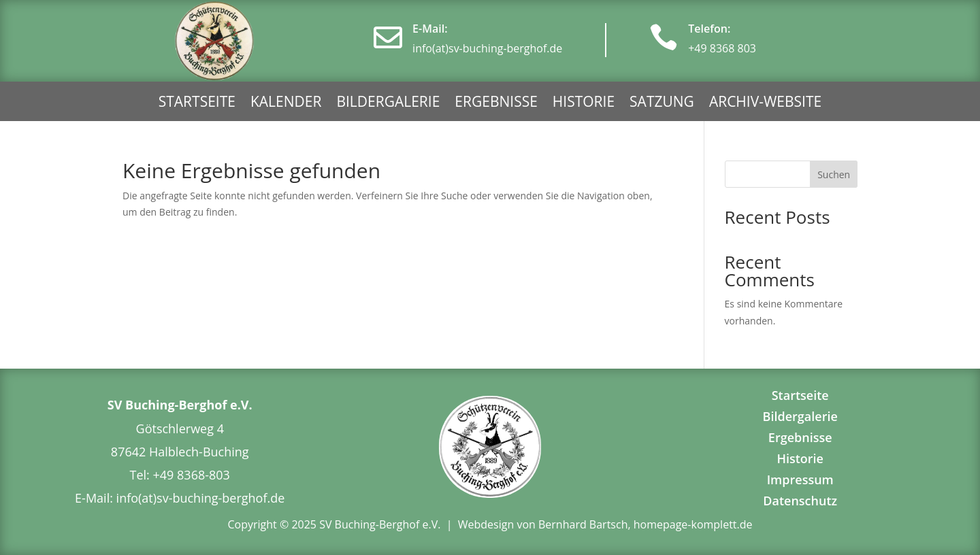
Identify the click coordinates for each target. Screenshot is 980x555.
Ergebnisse (496, 104)
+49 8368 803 (722, 48)
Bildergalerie (388, 104)
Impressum (800, 480)
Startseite (197, 104)
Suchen (834, 174)
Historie (584, 104)
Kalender (286, 104)
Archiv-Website (765, 104)
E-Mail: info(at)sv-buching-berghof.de (180, 498)
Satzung (662, 104)
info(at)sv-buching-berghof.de (487, 48)
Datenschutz (800, 501)
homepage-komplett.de (693, 524)
